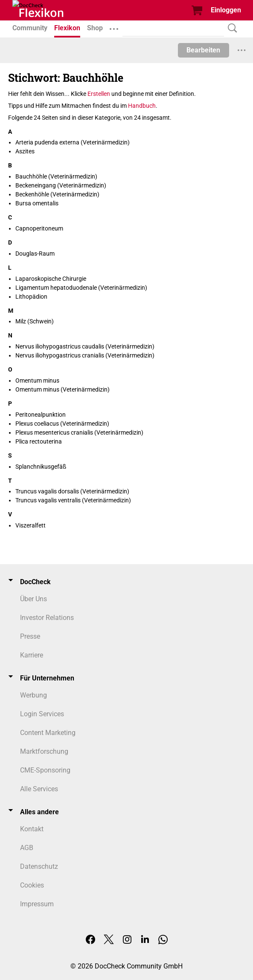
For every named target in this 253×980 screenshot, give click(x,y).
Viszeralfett (31, 525)
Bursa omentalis (37, 203)
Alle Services (39, 789)
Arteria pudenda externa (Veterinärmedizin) (73, 142)
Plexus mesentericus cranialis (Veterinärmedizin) (79, 432)
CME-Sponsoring (45, 770)
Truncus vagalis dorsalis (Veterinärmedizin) (72, 491)
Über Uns (33, 599)
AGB (27, 848)
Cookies (32, 885)
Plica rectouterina (39, 441)
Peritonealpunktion (41, 415)
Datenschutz (39, 866)
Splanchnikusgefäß (41, 467)
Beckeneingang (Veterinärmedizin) (61, 185)
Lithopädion (31, 297)
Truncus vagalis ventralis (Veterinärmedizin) (73, 500)
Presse (30, 636)
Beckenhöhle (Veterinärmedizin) (57, 194)
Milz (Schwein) (35, 321)
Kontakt (32, 829)
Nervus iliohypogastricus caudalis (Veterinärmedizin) (85, 346)
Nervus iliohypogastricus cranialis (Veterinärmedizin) (85, 355)
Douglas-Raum (35, 254)
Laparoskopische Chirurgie (51, 279)
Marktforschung (44, 751)
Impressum (37, 904)
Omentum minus (37, 380)
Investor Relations (47, 618)
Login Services (42, 714)
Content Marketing (48, 733)
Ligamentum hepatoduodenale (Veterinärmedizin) (81, 288)
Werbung (33, 695)
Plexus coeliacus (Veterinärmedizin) (62, 424)
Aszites (25, 151)
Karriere (32, 655)
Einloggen (226, 10)
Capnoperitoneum (39, 228)
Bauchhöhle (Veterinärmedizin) (56, 176)
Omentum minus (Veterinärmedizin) (63, 389)
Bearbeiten (203, 50)
